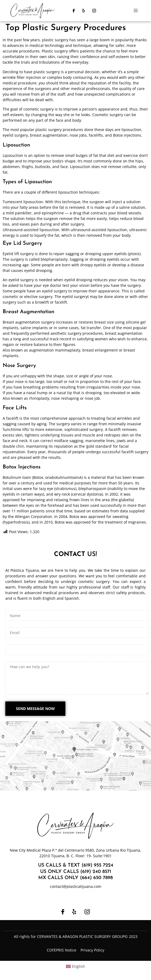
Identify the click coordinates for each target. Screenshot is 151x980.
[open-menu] (136, 11)
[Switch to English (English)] (76, 966)
